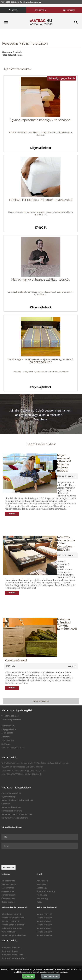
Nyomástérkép (8, 797)
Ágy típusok (42, 881)
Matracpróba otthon (11, 807)
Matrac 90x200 (44, 928)
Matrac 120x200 (44, 932)
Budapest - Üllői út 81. (12, 948)
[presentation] (24, 857)
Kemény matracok (10, 921)
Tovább (12, 514)
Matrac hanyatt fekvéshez (14, 935)
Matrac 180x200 (44, 925)
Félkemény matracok (12, 928)
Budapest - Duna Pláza (12, 955)
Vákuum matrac (9, 884)
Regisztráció (40, 10)
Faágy (39, 902)
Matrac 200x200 (44, 914)
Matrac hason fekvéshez (13, 925)
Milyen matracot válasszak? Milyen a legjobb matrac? (64, 463)
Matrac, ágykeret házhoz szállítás (17, 800)
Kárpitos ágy (42, 898)
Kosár (13, 10)
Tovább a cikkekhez (41, 701)
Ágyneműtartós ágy (46, 891)
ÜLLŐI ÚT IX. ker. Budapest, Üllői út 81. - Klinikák (22, 767)
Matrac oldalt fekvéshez (13, 918)
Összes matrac (8, 898)
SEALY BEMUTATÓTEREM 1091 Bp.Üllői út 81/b (21, 774)
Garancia (6, 804)
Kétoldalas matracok (11, 914)
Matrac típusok (8, 895)
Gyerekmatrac (8, 891)
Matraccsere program (12, 811)
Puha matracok (9, 932)
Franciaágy (42, 895)
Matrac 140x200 (44, 935)
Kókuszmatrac (8, 881)
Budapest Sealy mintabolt (14, 958)
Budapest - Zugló (10, 951)
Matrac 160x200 (44, 918)
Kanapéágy (42, 884)
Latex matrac (8, 888)
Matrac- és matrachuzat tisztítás (17, 814)
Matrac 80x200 (44, 921)
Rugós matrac (8, 902)
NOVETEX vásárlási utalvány (15, 818)
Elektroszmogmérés (11, 793)
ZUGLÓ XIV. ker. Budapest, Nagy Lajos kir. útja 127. (23, 770)
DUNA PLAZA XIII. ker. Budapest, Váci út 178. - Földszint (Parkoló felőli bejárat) (35, 763)
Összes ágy (42, 888)
